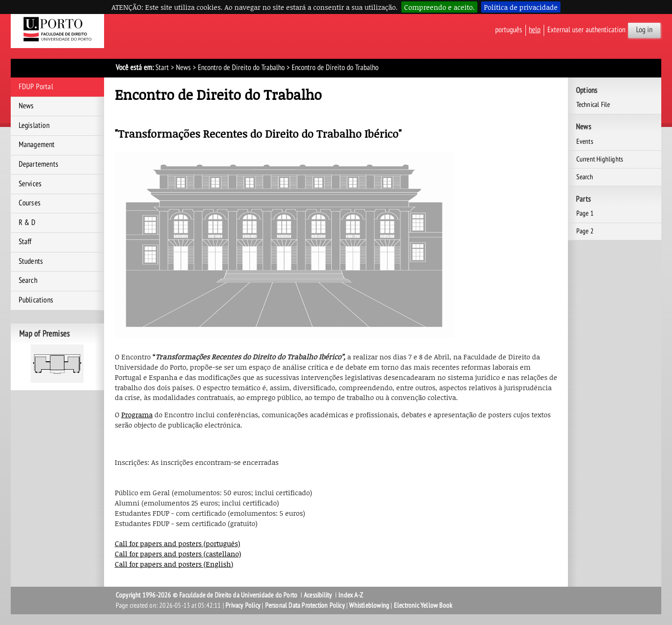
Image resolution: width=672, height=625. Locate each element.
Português (509, 30)
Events (585, 141)
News (183, 68)
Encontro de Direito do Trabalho (241, 68)
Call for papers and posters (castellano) (178, 554)
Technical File (593, 105)
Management (37, 145)
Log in (644, 30)
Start (162, 68)
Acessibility (318, 595)
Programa (137, 414)
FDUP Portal (36, 87)
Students (31, 261)
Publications (36, 300)
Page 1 (585, 213)
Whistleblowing (369, 605)
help (535, 30)
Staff (25, 242)
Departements (38, 164)
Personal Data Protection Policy (305, 605)
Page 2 (585, 231)
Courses (30, 203)
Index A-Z (351, 595)
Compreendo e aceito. (439, 7)
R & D (27, 223)
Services (30, 184)
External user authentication (586, 30)
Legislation (34, 126)
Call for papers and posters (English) (174, 564)
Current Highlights (600, 159)
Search (28, 281)
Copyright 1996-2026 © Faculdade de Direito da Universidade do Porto (207, 595)
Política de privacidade (521, 7)
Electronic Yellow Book (423, 605)
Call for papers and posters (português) (178, 543)
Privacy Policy (243, 605)
